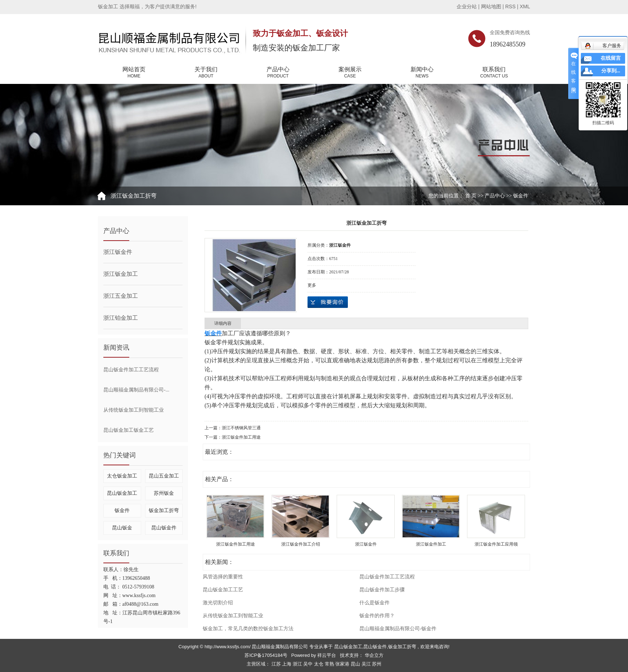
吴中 (309, 664)
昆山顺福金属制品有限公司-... (136, 390)
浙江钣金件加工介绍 (301, 544)
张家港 (343, 664)
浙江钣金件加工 (431, 544)
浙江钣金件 (118, 252)
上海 (287, 664)
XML (525, 6)
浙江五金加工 (121, 296)
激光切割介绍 (218, 603)
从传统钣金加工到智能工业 (134, 410)
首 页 (471, 196)
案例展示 (350, 73)
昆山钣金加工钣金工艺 (129, 430)
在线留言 (611, 58)
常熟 (330, 664)
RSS (510, 6)
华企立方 (373, 655)
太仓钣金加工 (122, 476)
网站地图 (492, 6)
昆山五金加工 (164, 476)
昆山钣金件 (164, 528)
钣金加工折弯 (164, 510)
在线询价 (328, 302)
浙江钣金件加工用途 (241, 437)
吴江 (367, 664)
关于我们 (206, 73)
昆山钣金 (122, 528)
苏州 (377, 664)
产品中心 (278, 73)
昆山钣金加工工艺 (223, 590)
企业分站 (467, 6)
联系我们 (494, 73)
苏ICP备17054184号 (266, 655)
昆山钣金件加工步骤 (382, 590)
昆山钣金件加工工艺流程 (131, 370)
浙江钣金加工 (121, 274)
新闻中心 (422, 73)
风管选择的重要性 (223, 577)
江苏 (277, 664)
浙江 (298, 664)
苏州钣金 (164, 493)
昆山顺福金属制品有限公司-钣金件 (398, 629)
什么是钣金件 (374, 603)
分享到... (611, 71)
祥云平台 (327, 655)
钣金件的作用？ (377, 616)
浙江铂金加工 (121, 318)
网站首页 (134, 73)
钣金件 (521, 196)
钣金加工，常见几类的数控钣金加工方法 (248, 629)
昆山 (356, 664)
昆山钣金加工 (122, 493)
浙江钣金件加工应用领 (496, 544)
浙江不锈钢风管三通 (241, 428)
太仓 (319, 664)
